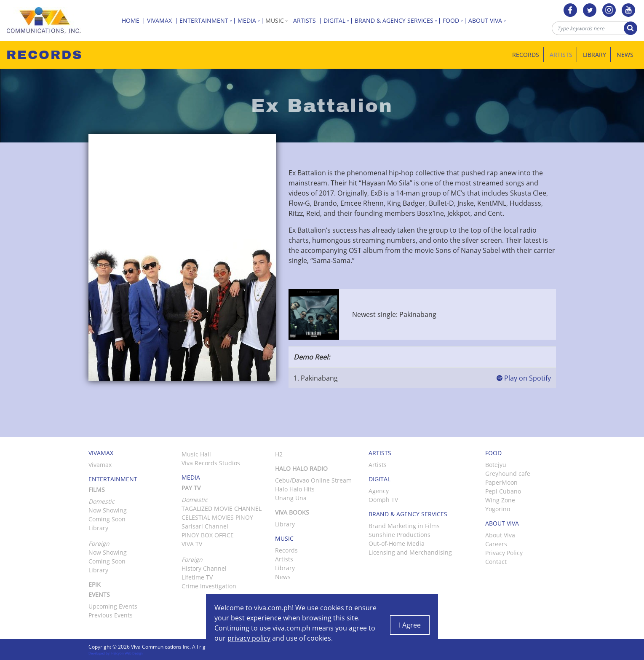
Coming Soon (107, 519)
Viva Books (292, 512)
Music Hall (196, 454)
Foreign (192, 559)
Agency (379, 491)
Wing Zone (500, 500)
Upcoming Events (113, 606)
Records (526, 55)
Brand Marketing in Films (404, 526)
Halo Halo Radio (301, 468)
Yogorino (498, 509)
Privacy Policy (504, 553)
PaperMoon (501, 482)
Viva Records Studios (211, 463)
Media (250, 20)
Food (454, 20)
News (625, 55)
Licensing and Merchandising (410, 552)
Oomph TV (383, 500)
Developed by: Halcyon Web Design (116, 653)
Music (278, 20)
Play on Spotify (524, 378)
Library (595, 55)
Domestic (195, 500)
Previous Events (111, 615)
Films (97, 490)
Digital (338, 20)
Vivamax (162, 20)
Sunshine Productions (399, 535)
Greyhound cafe (508, 474)
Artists (307, 20)
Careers (496, 544)
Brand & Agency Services (397, 20)
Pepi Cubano (503, 491)
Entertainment (207, 20)
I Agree (410, 625)
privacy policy (249, 638)
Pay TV (191, 488)
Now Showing (108, 510)
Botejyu (496, 465)
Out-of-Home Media (397, 543)
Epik (95, 584)
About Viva (488, 20)
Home (133, 20)
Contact (496, 562)
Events (99, 594)
